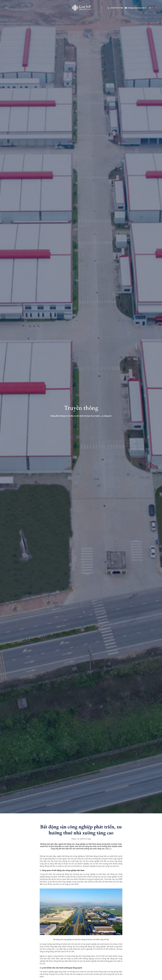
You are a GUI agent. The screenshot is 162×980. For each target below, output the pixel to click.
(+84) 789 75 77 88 (116, 8)
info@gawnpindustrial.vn (137, 8)
